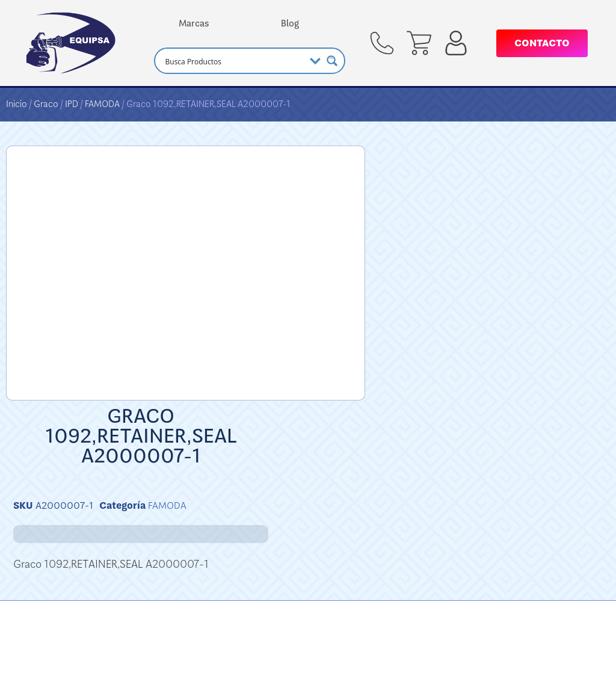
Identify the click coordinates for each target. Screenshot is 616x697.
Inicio (17, 104)
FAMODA (102, 104)
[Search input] (233, 61)
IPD (72, 104)
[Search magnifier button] (332, 61)
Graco (46, 104)
